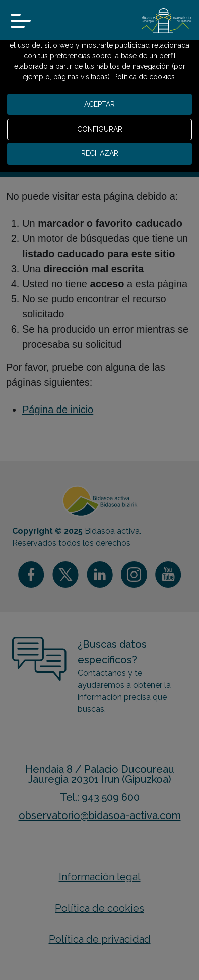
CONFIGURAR (100, 129)
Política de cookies (144, 77)
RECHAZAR (100, 153)
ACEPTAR (99, 104)
